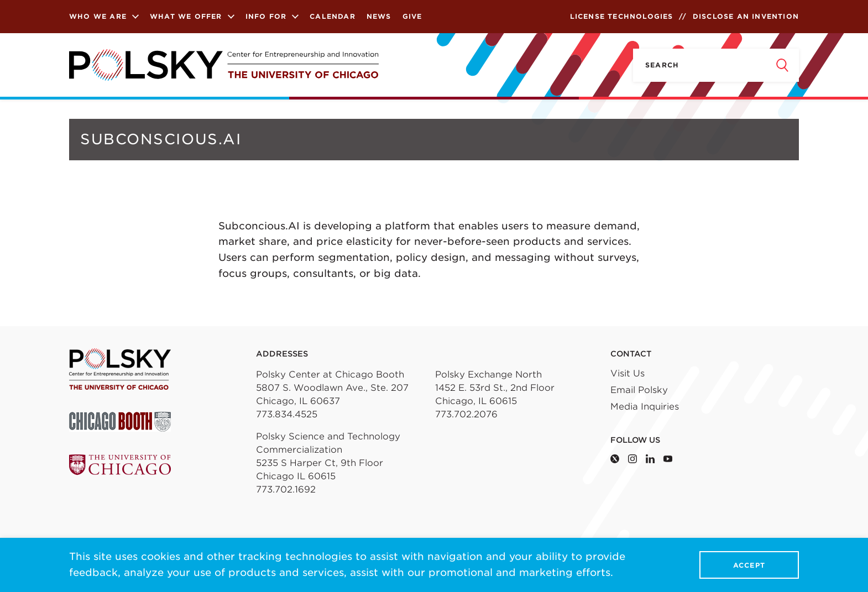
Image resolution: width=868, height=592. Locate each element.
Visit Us (628, 373)
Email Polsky (639, 390)
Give (412, 16)
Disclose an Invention (746, 16)
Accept (749, 565)
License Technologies (622, 16)
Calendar (333, 16)
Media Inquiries (645, 407)
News (379, 16)
